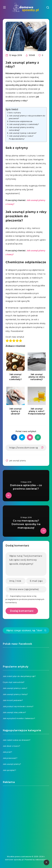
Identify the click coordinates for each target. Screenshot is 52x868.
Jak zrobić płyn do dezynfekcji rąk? (19, 676)
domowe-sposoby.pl (14, 860)
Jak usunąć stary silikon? (14, 712)
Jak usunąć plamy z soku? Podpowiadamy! (21, 137)
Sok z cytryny (15, 113)
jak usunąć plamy (18, 461)
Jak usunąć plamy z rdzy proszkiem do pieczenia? (27, 117)
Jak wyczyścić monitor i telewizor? (19, 718)
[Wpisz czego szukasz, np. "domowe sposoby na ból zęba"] (26, 630)
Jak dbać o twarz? (11, 746)
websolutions (41, 860)
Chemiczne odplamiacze (21, 121)
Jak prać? (7, 752)
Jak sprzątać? (9, 770)
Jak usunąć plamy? (12, 764)
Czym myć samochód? (14, 682)
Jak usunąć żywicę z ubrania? (23, 133)
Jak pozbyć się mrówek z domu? (18, 706)
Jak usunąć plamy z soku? (15, 688)
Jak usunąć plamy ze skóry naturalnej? (22, 129)
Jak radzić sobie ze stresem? (17, 740)
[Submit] (45, 631)
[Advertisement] (26, 817)
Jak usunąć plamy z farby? (15, 694)
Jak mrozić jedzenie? (13, 700)
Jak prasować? (10, 758)
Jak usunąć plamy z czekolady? (24, 124)
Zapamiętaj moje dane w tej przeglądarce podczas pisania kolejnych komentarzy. (25, 599)
